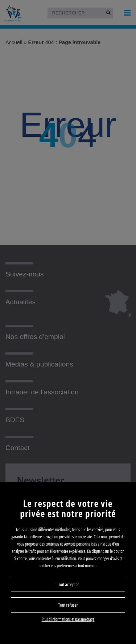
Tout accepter (68, 584)
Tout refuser (68, 605)
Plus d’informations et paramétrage (68, 619)
